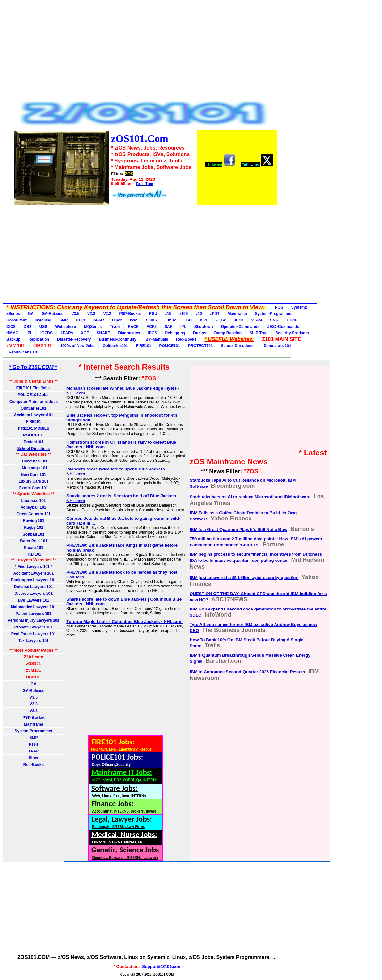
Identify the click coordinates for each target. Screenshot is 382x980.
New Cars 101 (33, 475)
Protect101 (34, 442)
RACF (133, 327)
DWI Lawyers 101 (33, 600)
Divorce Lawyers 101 (34, 594)
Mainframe (237, 314)
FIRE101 (144, 346)
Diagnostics (129, 333)
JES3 (238, 320)
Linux (171, 320)
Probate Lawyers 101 (34, 627)
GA (31, 314)
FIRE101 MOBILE (34, 428)
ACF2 (152, 327)
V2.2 (107, 314)
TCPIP (292, 320)
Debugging (175, 333)
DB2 (28, 327)
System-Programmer (274, 314)
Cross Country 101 (34, 514)
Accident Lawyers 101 (34, 573)
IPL (183, 327)
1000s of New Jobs (77, 346)
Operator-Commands (240, 327)
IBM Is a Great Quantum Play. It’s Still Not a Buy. (238, 530)
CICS (11, 327)
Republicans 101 (23, 352)
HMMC (12, 333)
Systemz (299, 307)
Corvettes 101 (34, 461)
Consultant (17, 320)
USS (43, 327)
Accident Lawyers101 (33, 415)
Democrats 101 (276, 346)
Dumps (200, 333)
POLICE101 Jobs (34, 395)
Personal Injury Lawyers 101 (34, 620)
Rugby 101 (34, 527)
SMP (64, 320)
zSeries (13, 314)
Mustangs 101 (33, 468)
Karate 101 (34, 548)
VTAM (257, 320)
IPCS (153, 333)
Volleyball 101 (34, 507)
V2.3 (91, 314)
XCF (85, 333)
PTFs (80, 320)
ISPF (204, 320)
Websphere (65, 327)
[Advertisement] (145, 52)
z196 (183, 314)
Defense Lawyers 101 (34, 587)
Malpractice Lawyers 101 (34, 607)
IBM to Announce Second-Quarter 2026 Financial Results (247, 672)
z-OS (279, 307)
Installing (43, 320)
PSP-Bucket (130, 314)
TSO (188, 320)
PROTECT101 (200, 346)
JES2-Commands (283, 327)
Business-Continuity (118, 339)
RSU (153, 314)
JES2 (221, 320)
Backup (13, 339)
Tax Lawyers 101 (34, 641)
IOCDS (47, 333)
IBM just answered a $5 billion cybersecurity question (244, 578)
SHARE (103, 333)
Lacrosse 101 (33, 501)
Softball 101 (34, 534)
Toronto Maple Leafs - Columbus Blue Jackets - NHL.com (124, 622)
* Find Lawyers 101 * (33, 567)
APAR (99, 320)
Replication (39, 339)
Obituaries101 (115, 346)
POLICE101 (170, 346)
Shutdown (204, 327)
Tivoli (115, 327)
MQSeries (93, 327)
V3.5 (75, 314)
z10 (199, 314)
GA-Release (52, 314)
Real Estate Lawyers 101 (34, 634)
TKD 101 (33, 554)
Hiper (117, 320)
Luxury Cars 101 (34, 481)
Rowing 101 (34, 521)
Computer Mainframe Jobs (34, 402)
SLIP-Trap (259, 333)
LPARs (67, 333)
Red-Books (186, 339)
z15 (168, 314)
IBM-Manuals (156, 339)
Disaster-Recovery (74, 339)
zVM (134, 320)
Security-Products (292, 333)
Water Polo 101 (34, 541)
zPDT (215, 314)
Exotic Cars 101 (34, 488)
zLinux (152, 320)
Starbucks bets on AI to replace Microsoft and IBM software (250, 497)
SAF (168, 327)
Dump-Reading (228, 333)
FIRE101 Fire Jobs (34, 388)
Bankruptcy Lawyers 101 (34, 580)
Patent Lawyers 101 (34, 614)
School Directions (237, 346)
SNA (274, 320)
